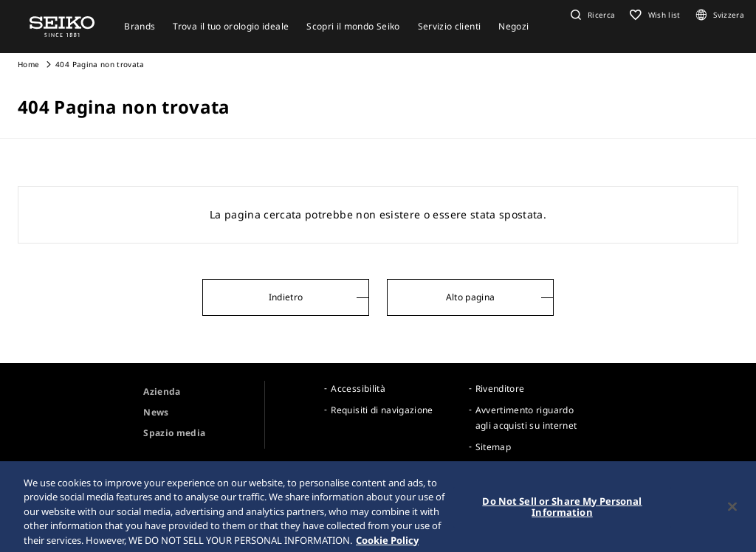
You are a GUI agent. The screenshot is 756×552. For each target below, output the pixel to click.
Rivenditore (500, 389)
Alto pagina (471, 297)
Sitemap (493, 447)
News (156, 412)
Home (28, 64)
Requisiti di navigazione (382, 410)
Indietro (286, 297)
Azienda (162, 391)
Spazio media (174, 433)
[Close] (732, 511)
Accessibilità (358, 389)
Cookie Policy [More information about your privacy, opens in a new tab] (387, 545)
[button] (591, 15)
